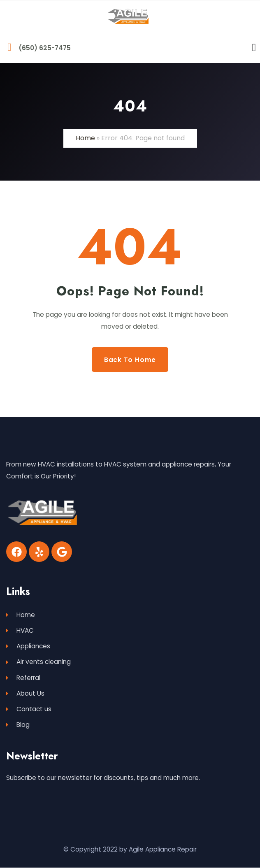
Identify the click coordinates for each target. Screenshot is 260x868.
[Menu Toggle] (254, 48)
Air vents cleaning (38, 662)
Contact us (29, 709)
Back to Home (130, 359)
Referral (23, 678)
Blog (18, 725)
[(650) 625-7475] (9, 47)
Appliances (28, 646)
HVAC (20, 630)
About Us (25, 693)
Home (85, 138)
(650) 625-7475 (45, 48)
